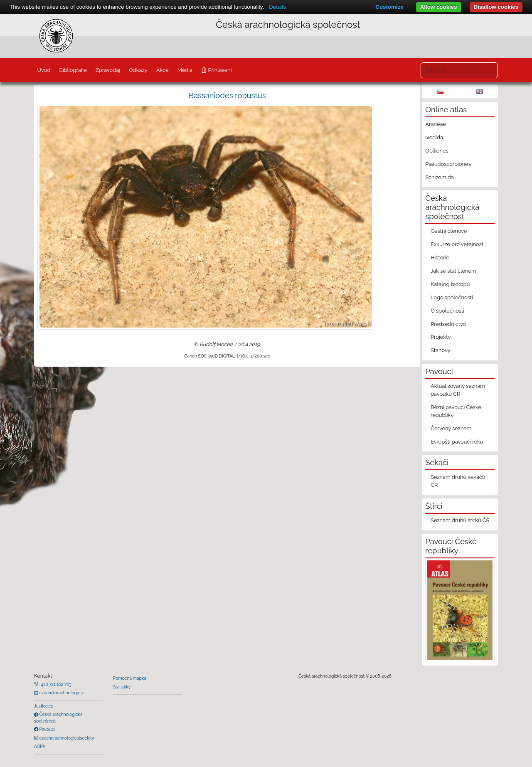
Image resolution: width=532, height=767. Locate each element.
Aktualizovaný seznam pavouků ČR (458, 390)
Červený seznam (451, 428)
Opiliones (437, 151)
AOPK (40, 746)
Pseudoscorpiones (448, 164)
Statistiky (122, 687)
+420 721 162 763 (55, 684)
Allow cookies (439, 7)
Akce (163, 70)
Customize (389, 7)
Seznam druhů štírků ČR (460, 520)
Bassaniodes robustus (227, 95)
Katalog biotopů (450, 284)
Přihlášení (219, 70)
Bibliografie (73, 70)
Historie (440, 258)
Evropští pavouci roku (457, 442)
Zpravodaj (108, 70)
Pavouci (47, 729)
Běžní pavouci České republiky (456, 411)
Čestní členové (449, 231)
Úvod (44, 70)
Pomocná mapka (130, 678)
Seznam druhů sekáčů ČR (458, 481)
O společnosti (447, 311)
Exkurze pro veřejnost (457, 244)
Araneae (436, 124)
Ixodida (434, 137)
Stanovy (441, 350)
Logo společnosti (452, 297)
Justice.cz (44, 706)
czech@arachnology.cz (61, 693)
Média (185, 70)
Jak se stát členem (453, 271)
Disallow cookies (496, 7)
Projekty (441, 337)
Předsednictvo (448, 324)
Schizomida (439, 177)
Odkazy (138, 70)
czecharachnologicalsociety (66, 738)
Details (277, 7)
